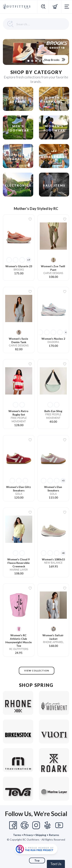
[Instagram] (36, 825)
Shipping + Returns (47, 835)
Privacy (28, 835)
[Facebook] (13, 825)
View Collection (37, 671)
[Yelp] (48, 825)
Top (37, 860)
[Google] (25, 825)
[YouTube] (59, 825)
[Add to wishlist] (30, 219)
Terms (17, 835)
